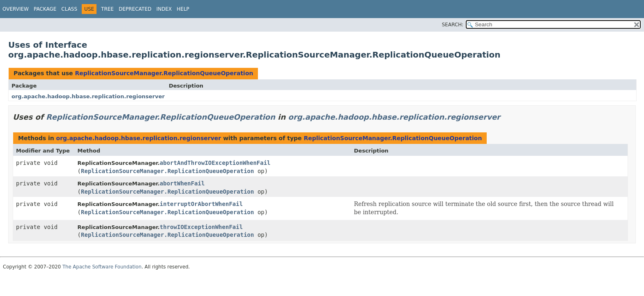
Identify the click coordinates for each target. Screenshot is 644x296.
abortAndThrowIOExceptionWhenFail (215, 163)
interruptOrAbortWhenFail (201, 204)
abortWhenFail (182, 183)
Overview (16, 9)
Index (164, 9)
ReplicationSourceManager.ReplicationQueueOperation (164, 73)
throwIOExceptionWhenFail (201, 227)
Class (69, 9)
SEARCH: (453, 25)
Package (45, 9)
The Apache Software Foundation (102, 267)
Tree (107, 9)
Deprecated (135, 9)
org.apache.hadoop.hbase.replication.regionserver (88, 96)
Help (183, 9)
